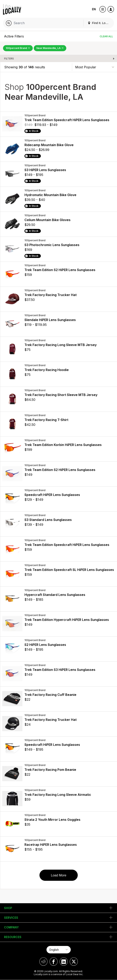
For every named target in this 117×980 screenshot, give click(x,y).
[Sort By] (95, 67)
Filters (9, 59)
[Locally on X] (74, 962)
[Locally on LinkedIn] (64, 962)
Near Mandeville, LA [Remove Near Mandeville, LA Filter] (50, 48)
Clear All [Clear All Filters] (106, 36)
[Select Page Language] (59, 950)
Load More (59, 875)
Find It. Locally (100, 23)
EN (94, 9)
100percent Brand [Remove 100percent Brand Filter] (18, 48)
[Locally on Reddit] (43, 962)
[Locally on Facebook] (54, 962)
